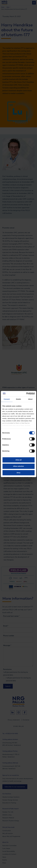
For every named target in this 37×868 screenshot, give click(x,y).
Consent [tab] (7, 399)
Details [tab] (19, 399)
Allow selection (18, 466)
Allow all (18, 460)
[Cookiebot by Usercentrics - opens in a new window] (26, 394)
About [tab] (30, 399)
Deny (18, 473)
